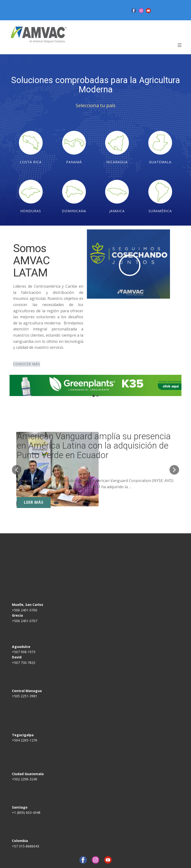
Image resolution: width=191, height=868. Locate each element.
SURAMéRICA (160, 211)
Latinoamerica (56, 468)
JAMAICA (117, 211)
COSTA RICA (31, 162)
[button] (17, 470)
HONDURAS (31, 211)
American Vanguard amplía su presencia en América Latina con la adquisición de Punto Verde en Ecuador (94, 446)
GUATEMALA (160, 162)
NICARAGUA (117, 162)
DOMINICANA (74, 211)
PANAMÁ (74, 162)
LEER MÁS (34, 502)
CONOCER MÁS (27, 364)
